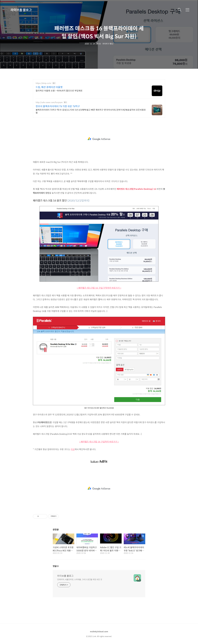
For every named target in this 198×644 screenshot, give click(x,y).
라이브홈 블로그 (21, 10)
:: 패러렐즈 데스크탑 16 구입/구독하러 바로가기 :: (99, 288)
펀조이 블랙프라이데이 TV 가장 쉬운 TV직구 (58, 106)
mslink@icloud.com (99, 631)
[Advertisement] (99, 139)
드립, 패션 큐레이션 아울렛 (49, 87)
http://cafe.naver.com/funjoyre (49, 102)
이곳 (73, 449)
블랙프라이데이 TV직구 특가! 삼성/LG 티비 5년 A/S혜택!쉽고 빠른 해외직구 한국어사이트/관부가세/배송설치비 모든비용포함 (91, 111)
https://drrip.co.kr (43, 83)
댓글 (56, 566)
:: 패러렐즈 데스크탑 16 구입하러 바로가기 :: (99, 442)
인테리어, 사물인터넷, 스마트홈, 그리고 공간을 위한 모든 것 (80, 579)
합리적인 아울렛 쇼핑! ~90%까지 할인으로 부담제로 (59, 91)
